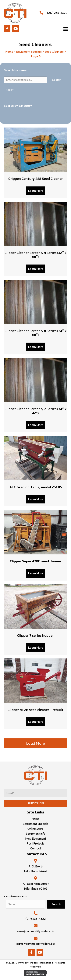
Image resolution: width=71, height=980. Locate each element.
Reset (10, 90)
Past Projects (35, 843)
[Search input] (25, 904)
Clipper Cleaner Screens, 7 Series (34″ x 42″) (35, 411)
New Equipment (36, 838)
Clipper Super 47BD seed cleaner (36, 561)
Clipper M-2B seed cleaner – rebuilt (35, 710)
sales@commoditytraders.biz (36, 931)
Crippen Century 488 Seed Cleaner (35, 179)
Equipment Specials (29, 52)
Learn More (37, 190)
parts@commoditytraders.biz (36, 944)
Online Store (35, 829)
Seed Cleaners (54, 52)
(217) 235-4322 (57, 13)
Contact (35, 848)
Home (9, 52)
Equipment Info (35, 834)
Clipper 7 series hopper (35, 635)
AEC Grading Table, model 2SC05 (36, 487)
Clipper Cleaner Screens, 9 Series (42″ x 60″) (35, 255)
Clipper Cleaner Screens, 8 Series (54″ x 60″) (35, 333)
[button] (7, 29)
